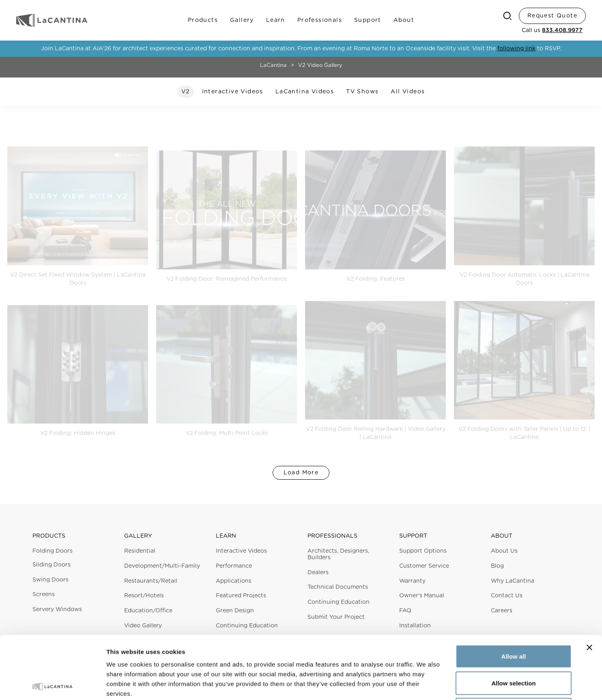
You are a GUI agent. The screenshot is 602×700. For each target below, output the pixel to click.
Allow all (514, 593)
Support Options (423, 551)
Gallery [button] (138, 536)
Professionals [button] (332, 536)
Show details (426, 684)
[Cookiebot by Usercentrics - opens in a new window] (53, 684)
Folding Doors (53, 551)
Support (368, 20)
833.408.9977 (562, 30)
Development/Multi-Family (162, 566)
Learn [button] (226, 536)
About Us (504, 551)
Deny (514, 647)
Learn (276, 20)
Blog (497, 566)
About (404, 20)
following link (516, 49)
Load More (301, 473)
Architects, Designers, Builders (338, 554)
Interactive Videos (241, 551)
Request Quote (552, 16)
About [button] (502, 536)
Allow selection (513, 620)
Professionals (320, 20)
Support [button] (413, 536)
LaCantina (273, 66)
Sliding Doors (52, 565)
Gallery (242, 20)
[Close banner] (589, 585)
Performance (234, 566)
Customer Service (424, 566)
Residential (140, 551)
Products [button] (49, 536)
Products (203, 20)
